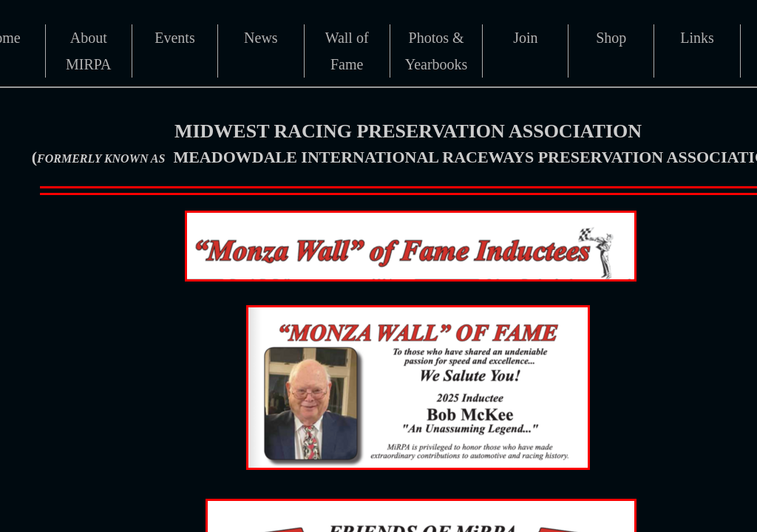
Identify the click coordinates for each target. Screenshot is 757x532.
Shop (611, 38)
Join (525, 38)
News (261, 38)
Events (174, 38)
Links (697, 38)
